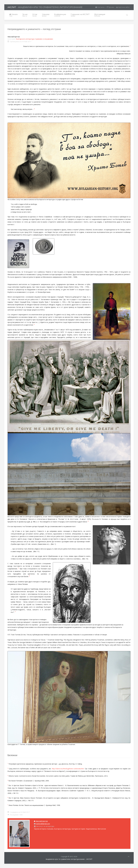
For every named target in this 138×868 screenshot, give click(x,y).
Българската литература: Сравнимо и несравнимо (35, 39)
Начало (14, 15)
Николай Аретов (42, 821)
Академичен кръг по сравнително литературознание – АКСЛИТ (69, 859)
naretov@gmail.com (43, 824)
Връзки (110, 7)
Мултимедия (100, 15)
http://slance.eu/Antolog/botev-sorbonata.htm (68, 769)
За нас (25, 15)
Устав (35, 15)
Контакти (100, 7)
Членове (46, 15)
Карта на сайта (123, 7)
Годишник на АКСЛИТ (80, 15)
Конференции (60, 15)
